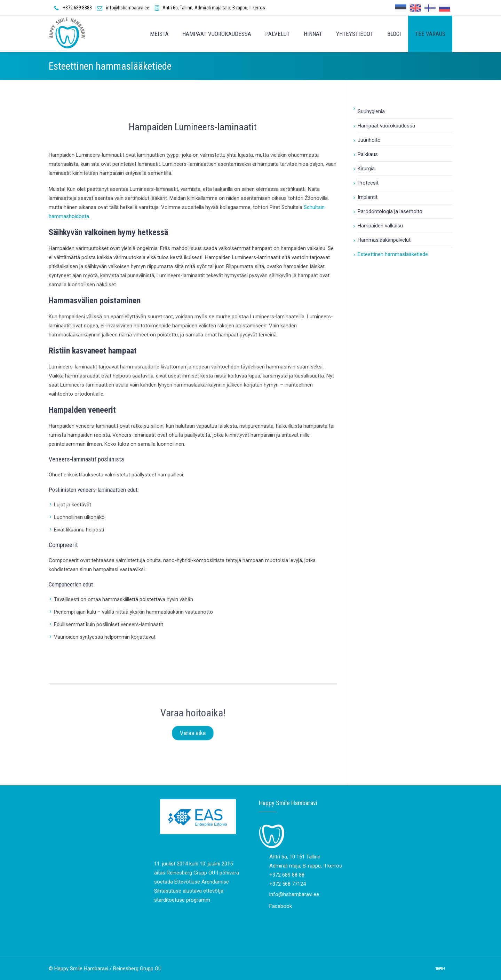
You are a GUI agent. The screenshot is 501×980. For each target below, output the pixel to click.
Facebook (281, 906)
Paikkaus (368, 154)
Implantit (368, 197)
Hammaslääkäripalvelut (384, 240)
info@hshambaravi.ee (128, 8)
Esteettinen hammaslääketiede (393, 254)
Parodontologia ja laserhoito (390, 211)
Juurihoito (369, 140)
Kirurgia (366, 169)
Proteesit (368, 183)
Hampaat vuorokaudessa (386, 126)
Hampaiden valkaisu (380, 226)
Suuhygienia (371, 111)
